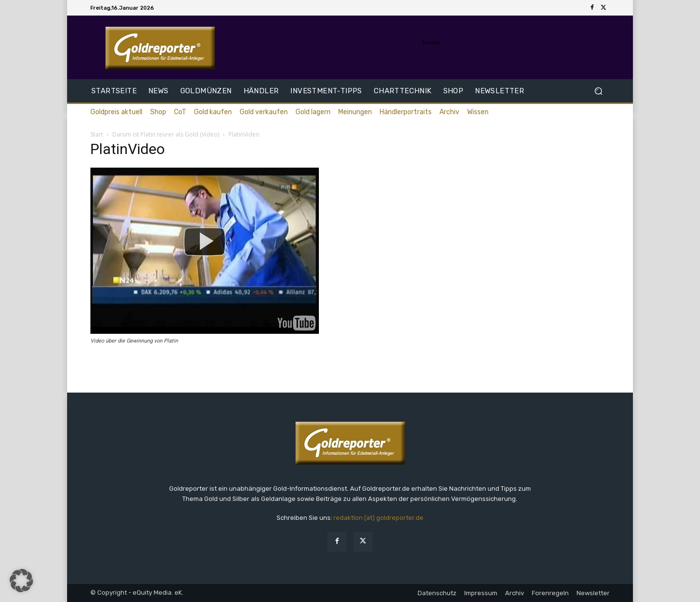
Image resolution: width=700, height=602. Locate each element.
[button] (598, 91)
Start (97, 134)
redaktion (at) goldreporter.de (378, 518)
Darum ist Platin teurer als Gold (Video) (166, 134)
